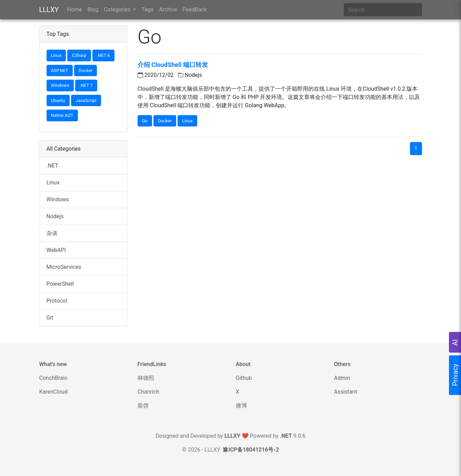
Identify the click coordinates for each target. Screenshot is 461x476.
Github (244, 378)
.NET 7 (86, 85)
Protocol (57, 301)
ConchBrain (53, 378)
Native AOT (62, 115)
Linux (56, 55)
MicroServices (64, 267)
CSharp (79, 55)
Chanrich (148, 392)
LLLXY (49, 10)
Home (74, 9)
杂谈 (52, 233)
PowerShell (60, 284)
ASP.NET (60, 70)
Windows (60, 85)
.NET (52, 166)
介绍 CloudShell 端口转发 (173, 65)
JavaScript (86, 100)
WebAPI (56, 250)
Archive (168, 9)
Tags (147, 9)
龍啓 (143, 406)
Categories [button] (118, 9)
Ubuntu (58, 100)
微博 (241, 406)
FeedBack (195, 9)
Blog (93, 9)
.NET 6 (103, 55)
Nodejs (55, 216)
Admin (342, 378)
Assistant (346, 392)
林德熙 (146, 378)
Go (145, 121)
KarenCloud (54, 392)
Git (50, 318)
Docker (86, 70)
